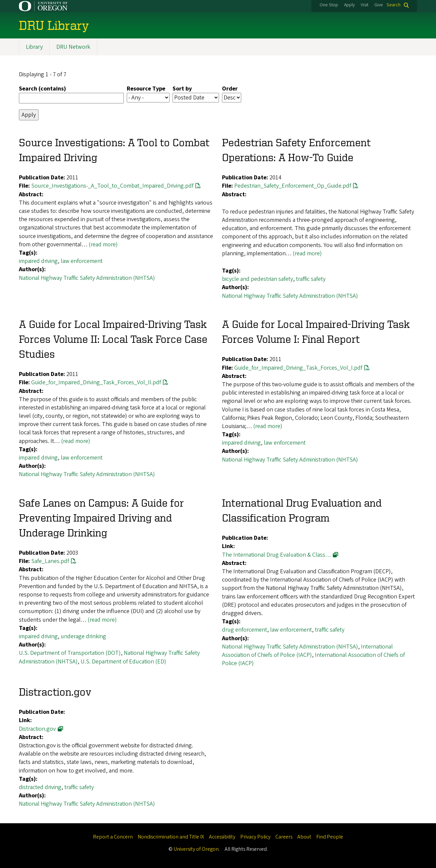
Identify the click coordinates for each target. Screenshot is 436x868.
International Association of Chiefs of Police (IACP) (307, 651)
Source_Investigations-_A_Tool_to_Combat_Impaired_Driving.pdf (112, 186)
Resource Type (146, 89)
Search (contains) (42, 89)
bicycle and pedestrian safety (257, 279)
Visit (364, 5)
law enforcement (82, 261)
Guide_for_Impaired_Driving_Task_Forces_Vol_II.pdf (96, 383)
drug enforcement (245, 630)
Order (230, 89)
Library (34, 47)
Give (379, 5)
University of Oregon (196, 849)
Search (394, 5)
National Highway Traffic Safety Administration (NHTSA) (87, 278)
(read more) (103, 245)
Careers (284, 837)
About (304, 837)
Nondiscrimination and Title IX (171, 837)
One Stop (329, 5)
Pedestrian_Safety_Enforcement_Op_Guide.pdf (293, 186)
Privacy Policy (255, 837)
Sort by (182, 89)
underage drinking (83, 636)
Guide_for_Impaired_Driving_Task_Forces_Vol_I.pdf (298, 368)
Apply (349, 5)
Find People (330, 837)
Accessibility (222, 837)
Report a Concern (113, 837)
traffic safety (311, 279)
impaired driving (38, 261)
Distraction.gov (37, 729)
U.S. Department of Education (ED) (123, 662)
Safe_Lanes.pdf (50, 561)
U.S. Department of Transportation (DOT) (70, 653)
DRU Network (73, 47)
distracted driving (40, 787)
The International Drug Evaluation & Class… (276, 555)
